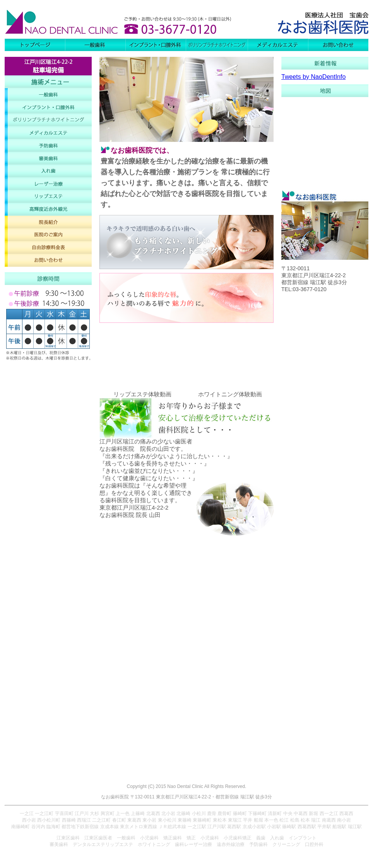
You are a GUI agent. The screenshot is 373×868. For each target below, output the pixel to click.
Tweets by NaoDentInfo (313, 77)
